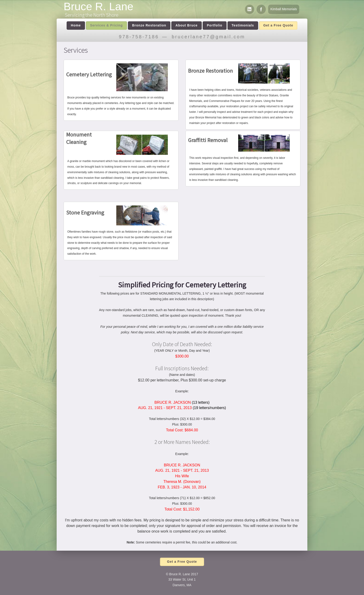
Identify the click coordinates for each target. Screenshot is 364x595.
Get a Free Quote (278, 25)
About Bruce (187, 25)
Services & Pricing (106, 25)
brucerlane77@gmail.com (208, 37)
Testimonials (243, 25)
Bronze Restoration (149, 25)
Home (76, 25)
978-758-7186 (139, 37)
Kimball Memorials (284, 9)
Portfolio (215, 25)
